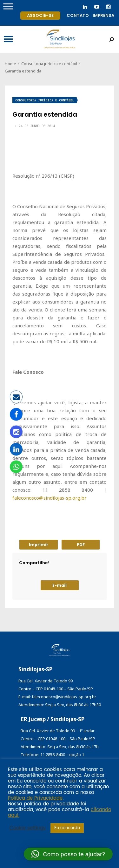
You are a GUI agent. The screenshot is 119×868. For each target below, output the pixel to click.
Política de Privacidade (35, 798)
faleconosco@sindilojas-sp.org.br (50, 498)
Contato (78, 15)
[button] (68, 854)
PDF (81, 545)
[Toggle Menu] (8, 6)
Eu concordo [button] (67, 828)
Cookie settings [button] (28, 828)
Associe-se (40, 15)
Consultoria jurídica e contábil (49, 64)
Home (10, 64)
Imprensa (103, 15)
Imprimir (39, 545)
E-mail (60, 585)
